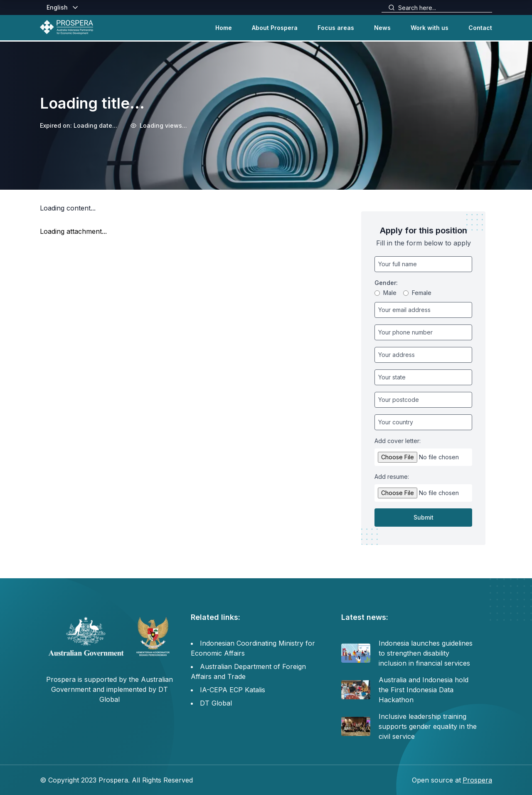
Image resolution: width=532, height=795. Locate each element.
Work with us (430, 28)
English (63, 7)
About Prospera (275, 28)
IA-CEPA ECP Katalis (233, 690)
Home (224, 28)
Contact (480, 28)
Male (385, 293)
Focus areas (336, 28)
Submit (424, 517)
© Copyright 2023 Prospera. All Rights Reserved (116, 780)
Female (417, 293)
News (382, 28)
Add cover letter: (398, 441)
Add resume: (392, 477)
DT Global (216, 703)
